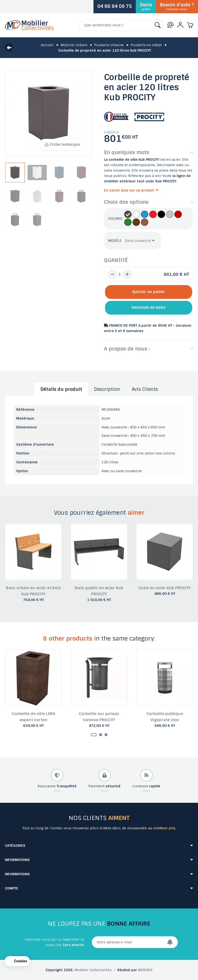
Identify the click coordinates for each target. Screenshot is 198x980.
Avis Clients (145, 389)
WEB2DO (145, 970)
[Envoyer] (172, 942)
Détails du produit (61, 389)
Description (107, 389)
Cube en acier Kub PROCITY (165, 588)
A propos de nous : (127, 349)
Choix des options (126, 202)
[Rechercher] (121, 25)
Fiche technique (62, 145)
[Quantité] (120, 274)
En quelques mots (127, 152)
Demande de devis (149, 307)
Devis (146, 6)
